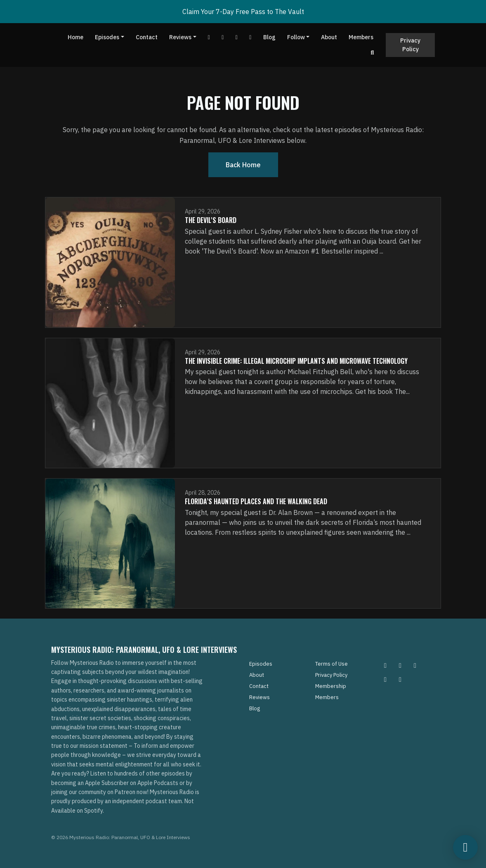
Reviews (180, 37)
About (329, 37)
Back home (243, 165)
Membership (331, 686)
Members (361, 37)
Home (75, 37)
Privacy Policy (410, 45)
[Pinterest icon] (400, 665)
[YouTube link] (209, 37)
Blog (269, 37)
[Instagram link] (250, 37)
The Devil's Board (211, 220)
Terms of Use (331, 664)
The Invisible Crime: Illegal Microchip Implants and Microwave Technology (296, 361)
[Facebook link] (223, 37)
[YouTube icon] (400, 679)
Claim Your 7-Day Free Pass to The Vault (243, 12)
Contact (147, 37)
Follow (296, 37)
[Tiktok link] (237, 37)
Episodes (107, 37)
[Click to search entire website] (373, 53)
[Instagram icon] (385, 665)
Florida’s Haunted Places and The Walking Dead (256, 501)
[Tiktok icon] (385, 679)
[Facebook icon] (415, 665)
